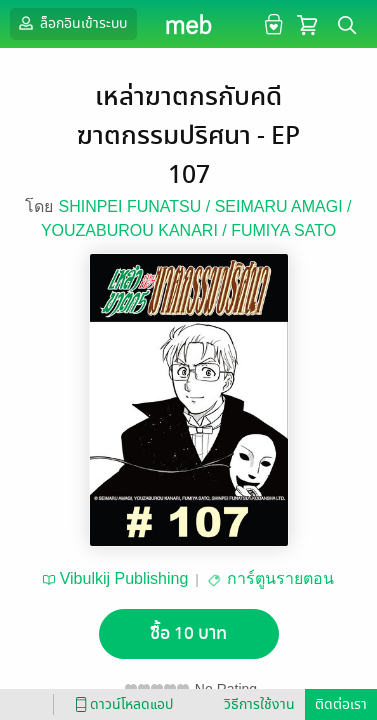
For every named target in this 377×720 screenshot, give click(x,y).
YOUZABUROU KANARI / (136, 230)
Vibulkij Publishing (124, 578)
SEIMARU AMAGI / (283, 206)
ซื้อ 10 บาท (188, 633)
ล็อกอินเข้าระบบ (71, 23)
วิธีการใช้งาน (259, 704)
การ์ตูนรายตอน (280, 578)
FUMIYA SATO (283, 230)
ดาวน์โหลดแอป (121, 704)
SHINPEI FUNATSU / (136, 206)
